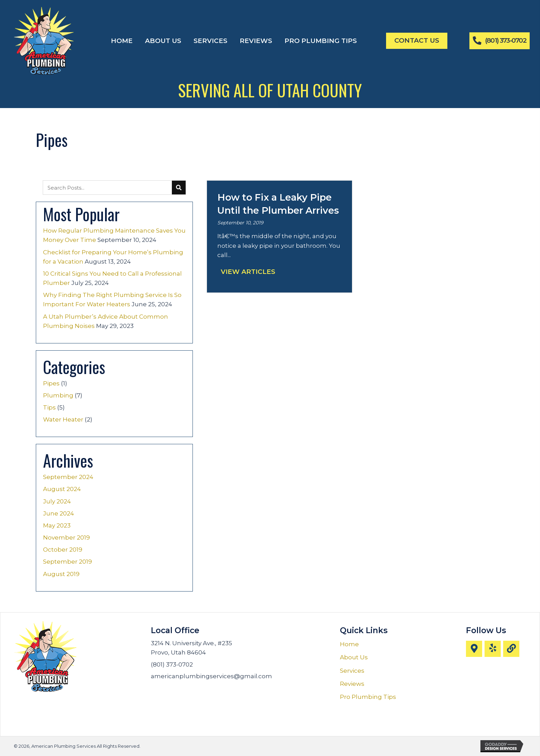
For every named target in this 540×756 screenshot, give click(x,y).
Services (352, 671)
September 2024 (68, 477)
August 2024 (62, 489)
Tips (49, 407)
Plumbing (58, 395)
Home (349, 644)
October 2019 (63, 550)
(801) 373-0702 (172, 664)
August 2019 (61, 574)
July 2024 (57, 501)
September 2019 (67, 562)
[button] (474, 649)
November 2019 (66, 537)
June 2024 (59, 513)
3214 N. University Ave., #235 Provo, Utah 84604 (191, 648)
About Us (354, 657)
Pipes (51, 383)
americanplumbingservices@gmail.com (211, 676)
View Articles (248, 272)
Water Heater (63, 419)
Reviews (352, 684)
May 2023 (57, 525)
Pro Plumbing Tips (368, 697)
